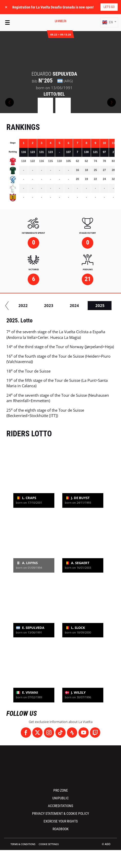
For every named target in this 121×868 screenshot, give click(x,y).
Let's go (109, 7)
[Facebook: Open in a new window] (26, 733)
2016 (86, 305)
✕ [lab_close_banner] (6, 7)
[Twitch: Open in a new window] (95, 733)
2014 (35, 305)
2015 (61, 305)
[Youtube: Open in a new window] (84, 733)
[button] (109, 22)
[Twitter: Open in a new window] (37, 733)
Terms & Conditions (23, 844)
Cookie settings (49, 844)
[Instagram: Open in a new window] (49, 733)
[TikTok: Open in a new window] (60, 733)
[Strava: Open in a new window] (72, 733)
